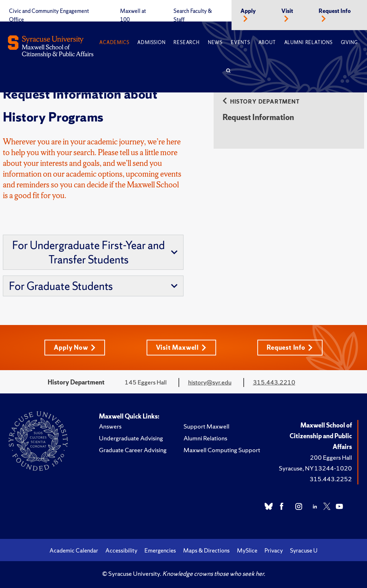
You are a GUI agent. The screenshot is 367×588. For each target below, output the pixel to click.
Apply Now (75, 347)
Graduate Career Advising (133, 450)
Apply (248, 11)
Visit (287, 11)
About (267, 42)
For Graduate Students (93, 286)
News (215, 42)
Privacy (274, 550)
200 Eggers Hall (331, 457)
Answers (110, 426)
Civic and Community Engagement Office (49, 15)
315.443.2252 (331, 479)
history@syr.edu (210, 382)
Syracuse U (304, 550)
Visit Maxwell (181, 347)
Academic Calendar (74, 550)
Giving (349, 42)
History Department (265, 102)
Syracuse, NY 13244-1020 (315, 468)
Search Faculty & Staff (193, 15)
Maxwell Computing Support (222, 450)
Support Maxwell (206, 426)
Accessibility (121, 550)
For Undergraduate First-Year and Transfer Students (95, 252)
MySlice (247, 550)
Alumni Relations (308, 42)
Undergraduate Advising (131, 438)
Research (186, 42)
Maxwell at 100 (133, 15)
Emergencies (160, 550)
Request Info (335, 11)
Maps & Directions (206, 550)
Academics (114, 42)
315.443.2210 (274, 382)
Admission (151, 42)
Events (240, 42)
